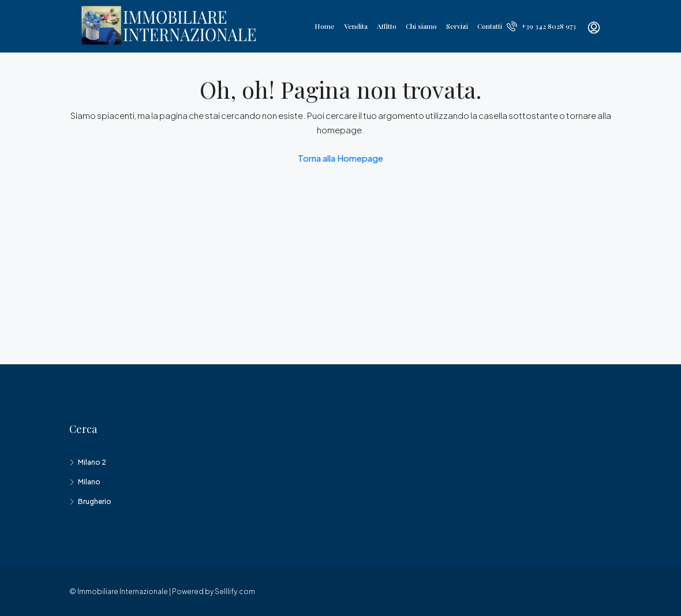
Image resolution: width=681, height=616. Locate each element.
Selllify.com (235, 591)
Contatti (490, 26)
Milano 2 (92, 462)
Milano (89, 482)
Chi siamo (421, 26)
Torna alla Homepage (340, 158)
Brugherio (95, 501)
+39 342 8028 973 (541, 26)
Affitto (387, 26)
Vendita (356, 26)
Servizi (457, 26)
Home (325, 26)
